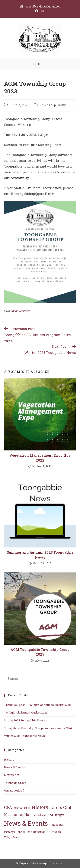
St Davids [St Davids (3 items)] (54, 832)
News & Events (21, 311)
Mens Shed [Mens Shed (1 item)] (40, 815)
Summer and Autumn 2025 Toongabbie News (40, 555)
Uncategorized (14, 790)
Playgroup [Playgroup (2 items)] (56, 825)
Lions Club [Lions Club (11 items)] (61, 807)
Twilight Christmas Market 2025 (26, 712)
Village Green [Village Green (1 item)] (12, 837)
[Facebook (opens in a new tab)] (37, 11)
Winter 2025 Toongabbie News (25, 736)
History (9, 759)
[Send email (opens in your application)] (42, 11)
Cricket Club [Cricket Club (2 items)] (22, 808)
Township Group (53, 105)
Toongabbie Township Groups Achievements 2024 (38, 728)
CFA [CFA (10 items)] (8, 807)
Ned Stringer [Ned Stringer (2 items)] (56, 815)
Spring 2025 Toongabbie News (25, 720)
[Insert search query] (40, 679)
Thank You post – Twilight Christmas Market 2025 (38, 705)
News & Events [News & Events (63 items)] (26, 823)
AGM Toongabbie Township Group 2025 (40, 652)
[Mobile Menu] (40, 64)
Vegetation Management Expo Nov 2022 (40, 458)
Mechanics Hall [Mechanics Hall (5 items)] (18, 814)
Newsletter (12, 775)
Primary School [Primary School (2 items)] (15, 832)
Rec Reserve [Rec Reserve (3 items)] (36, 832)
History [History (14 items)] (40, 807)
